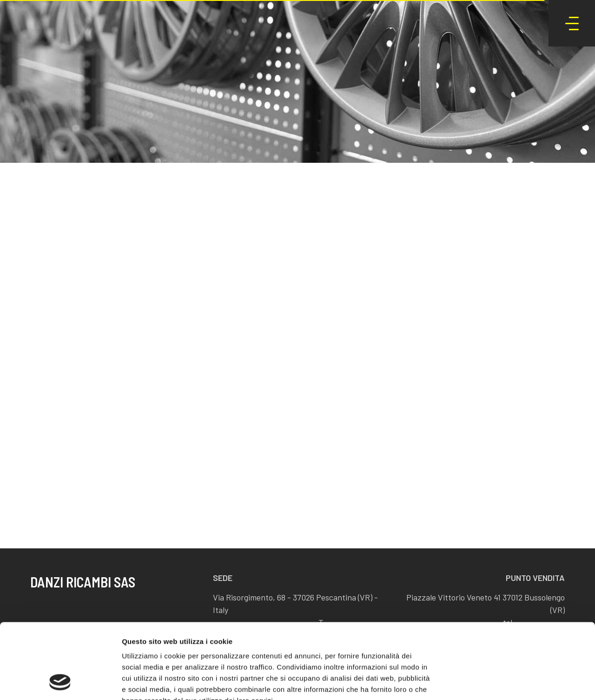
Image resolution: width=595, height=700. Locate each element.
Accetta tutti (518, 576)
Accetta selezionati (517, 607)
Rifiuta (518, 637)
